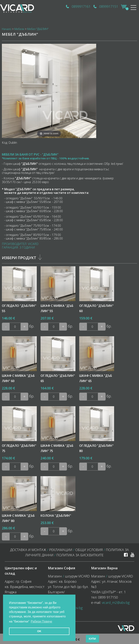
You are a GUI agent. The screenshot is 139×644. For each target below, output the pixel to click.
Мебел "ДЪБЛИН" (38, 29)
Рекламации (61, 550)
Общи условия (89, 550)
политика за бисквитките (80, 555)
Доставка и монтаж (28, 550)
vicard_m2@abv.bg (116, 603)
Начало (7, 29)
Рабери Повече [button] (41, 621)
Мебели (19, 29)
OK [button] (39, 631)
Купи (92, 639)
